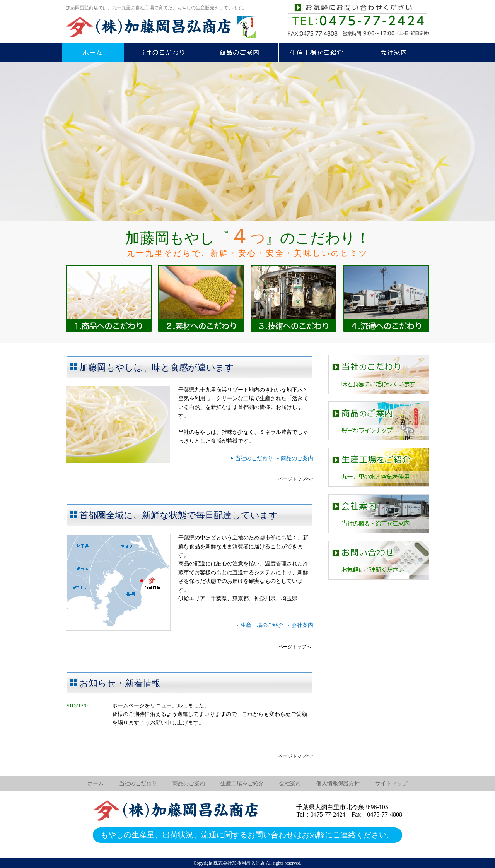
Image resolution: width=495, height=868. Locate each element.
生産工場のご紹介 (262, 625)
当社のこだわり (254, 458)
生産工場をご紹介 (242, 783)
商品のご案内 (297, 458)
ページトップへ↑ (296, 479)
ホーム (96, 783)
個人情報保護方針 (338, 783)
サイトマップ (391, 783)
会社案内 (302, 625)
